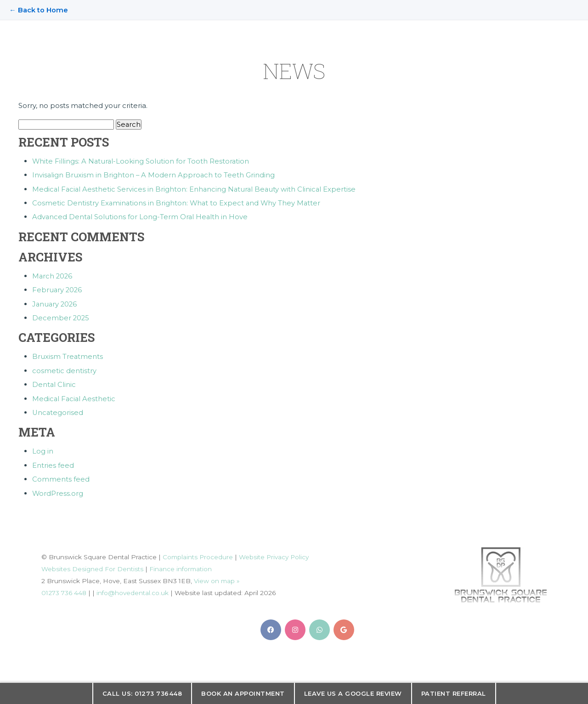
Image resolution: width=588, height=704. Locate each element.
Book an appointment (243, 693)
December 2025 (61, 317)
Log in (43, 449)
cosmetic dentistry (64, 369)
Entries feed (53, 463)
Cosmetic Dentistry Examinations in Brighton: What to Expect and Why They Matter (178, 203)
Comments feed (61, 477)
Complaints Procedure (198, 554)
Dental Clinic (54, 383)
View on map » (217, 578)
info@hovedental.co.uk (133, 590)
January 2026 (55, 303)
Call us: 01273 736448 (142, 693)
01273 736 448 (64, 590)
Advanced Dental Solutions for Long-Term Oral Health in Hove (141, 217)
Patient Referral (454, 693)
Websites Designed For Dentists (92, 566)
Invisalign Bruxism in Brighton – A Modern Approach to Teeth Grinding (154, 175)
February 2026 (58, 289)
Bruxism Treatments (68, 355)
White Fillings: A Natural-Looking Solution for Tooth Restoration (141, 162)
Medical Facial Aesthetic (74, 397)
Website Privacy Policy (275, 554)
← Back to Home (39, 10)
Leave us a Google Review (353, 693)
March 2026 (53, 275)
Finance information (181, 566)
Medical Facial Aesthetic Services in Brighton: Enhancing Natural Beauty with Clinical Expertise (196, 189)
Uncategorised (58, 411)
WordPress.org (58, 491)
